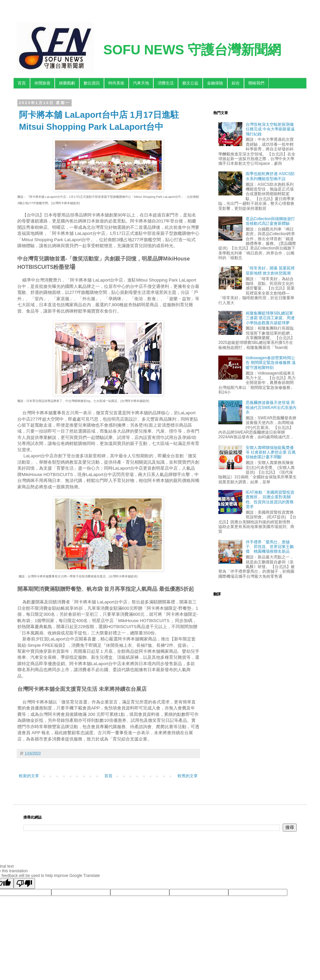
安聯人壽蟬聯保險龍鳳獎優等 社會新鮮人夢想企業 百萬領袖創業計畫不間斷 (271, 452)
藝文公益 (190, 83)
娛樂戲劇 (67, 83)
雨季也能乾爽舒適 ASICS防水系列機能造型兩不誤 (270, 176)
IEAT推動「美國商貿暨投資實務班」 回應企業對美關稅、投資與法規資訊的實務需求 (270, 500)
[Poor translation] (24, 883)
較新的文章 (29, 776)
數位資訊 (92, 83)
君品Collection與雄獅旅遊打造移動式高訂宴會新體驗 (270, 221)
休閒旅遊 (42, 83)
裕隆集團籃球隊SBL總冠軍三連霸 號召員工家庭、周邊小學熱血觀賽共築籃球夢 (270, 318)
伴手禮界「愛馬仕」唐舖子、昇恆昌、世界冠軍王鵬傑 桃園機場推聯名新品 (270, 547)
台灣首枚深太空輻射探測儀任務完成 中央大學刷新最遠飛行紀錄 (270, 129)
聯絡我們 (256, 83)
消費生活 (166, 83)
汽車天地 (141, 83)
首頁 (22, 83)
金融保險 (215, 83)
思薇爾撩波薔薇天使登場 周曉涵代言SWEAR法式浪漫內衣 (271, 407)
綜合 (236, 83)
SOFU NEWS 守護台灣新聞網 (192, 50)
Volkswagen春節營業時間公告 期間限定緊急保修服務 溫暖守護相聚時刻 (271, 363)
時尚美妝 (116, 83)
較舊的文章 (188, 776)
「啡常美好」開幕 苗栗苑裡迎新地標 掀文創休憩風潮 (270, 271)
